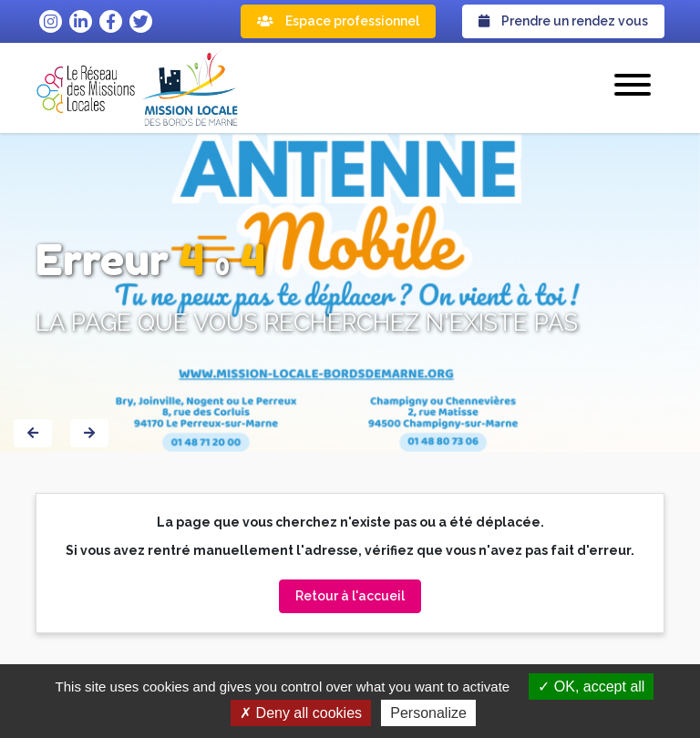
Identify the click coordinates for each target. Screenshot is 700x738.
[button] (633, 87)
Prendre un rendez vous (563, 21)
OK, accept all (591, 687)
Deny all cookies (301, 713)
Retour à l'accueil (350, 596)
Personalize (428, 713)
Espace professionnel (338, 21)
